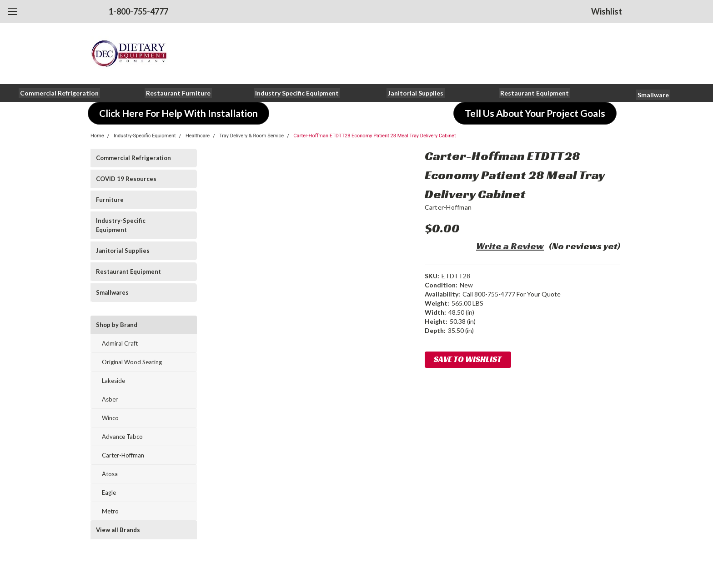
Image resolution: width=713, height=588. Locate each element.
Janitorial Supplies (123, 251)
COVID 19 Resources (126, 179)
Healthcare (198, 136)
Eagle (109, 493)
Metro (110, 511)
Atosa (110, 474)
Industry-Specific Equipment (145, 136)
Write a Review (510, 246)
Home (97, 136)
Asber (110, 399)
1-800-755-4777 (138, 11)
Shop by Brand (117, 325)
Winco (110, 418)
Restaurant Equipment (128, 271)
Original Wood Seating (132, 362)
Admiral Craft (120, 343)
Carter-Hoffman (123, 455)
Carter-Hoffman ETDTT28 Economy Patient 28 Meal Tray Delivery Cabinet (374, 136)
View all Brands (118, 530)
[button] (59, 93)
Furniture (110, 200)
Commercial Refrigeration (133, 158)
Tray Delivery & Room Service (251, 136)
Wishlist (607, 11)
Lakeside (113, 381)
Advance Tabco (122, 437)
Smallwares (112, 292)
